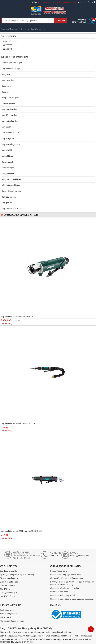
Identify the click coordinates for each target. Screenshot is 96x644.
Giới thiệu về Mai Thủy (9, 571)
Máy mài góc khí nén (10, 139)
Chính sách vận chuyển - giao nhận (65, 588)
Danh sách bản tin (8, 585)
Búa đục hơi (7, 86)
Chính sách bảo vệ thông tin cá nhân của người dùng (72, 599)
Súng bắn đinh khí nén (11, 185)
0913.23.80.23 (44, 2)
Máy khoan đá (8, 127)
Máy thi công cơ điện (9, 614)
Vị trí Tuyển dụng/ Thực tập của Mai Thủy (17, 575)
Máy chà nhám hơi (9, 109)
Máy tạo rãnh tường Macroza (12, 621)
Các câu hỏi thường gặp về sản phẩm (66, 575)
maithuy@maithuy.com (67, 2)
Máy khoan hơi (8, 80)
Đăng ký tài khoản (79, 22)
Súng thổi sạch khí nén (11, 191)
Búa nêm (5, 92)
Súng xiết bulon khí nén (11, 179)
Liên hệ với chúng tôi (9, 593)
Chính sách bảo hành (59, 592)
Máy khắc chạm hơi (10, 121)
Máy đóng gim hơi (9, 115)
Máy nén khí (7, 150)
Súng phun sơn (8, 174)
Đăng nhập (82, 19)
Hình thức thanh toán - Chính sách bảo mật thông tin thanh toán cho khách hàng (72, 583)
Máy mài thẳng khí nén (11, 144)
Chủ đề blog (5, 589)
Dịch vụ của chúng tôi (9, 578)
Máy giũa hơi (7, 203)
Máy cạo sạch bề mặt (11, 69)
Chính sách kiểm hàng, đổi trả (63, 595)
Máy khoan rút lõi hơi (10, 133)
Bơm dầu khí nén (9, 197)
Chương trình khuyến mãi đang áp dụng (67, 578)
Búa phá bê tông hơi (10, 98)
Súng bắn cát (7, 162)
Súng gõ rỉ (6, 74)
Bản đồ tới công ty (87, 2)
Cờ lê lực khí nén (8, 104)
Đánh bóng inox (7, 610)
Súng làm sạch (8, 168)
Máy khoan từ (6, 617)
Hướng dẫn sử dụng (59, 571)
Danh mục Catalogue (9, 582)
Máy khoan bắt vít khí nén (12, 209)
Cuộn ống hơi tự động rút (12, 63)
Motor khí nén (7, 156)
